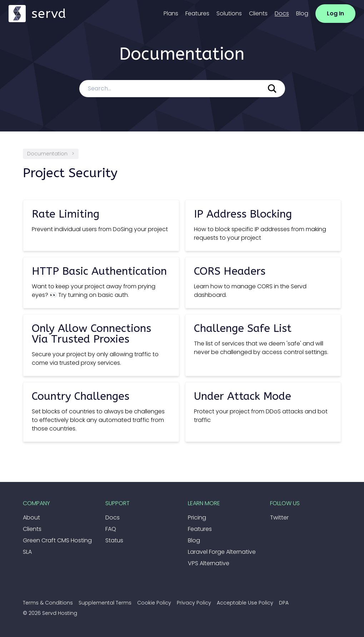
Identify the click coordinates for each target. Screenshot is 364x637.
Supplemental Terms (105, 603)
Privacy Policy (194, 603)
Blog (302, 13)
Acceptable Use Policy (245, 603)
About (31, 517)
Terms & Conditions (48, 603)
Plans (171, 13)
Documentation (47, 154)
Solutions (229, 13)
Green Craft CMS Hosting (57, 540)
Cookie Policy (154, 603)
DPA (284, 603)
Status (114, 540)
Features (197, 13)
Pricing (197, 517)
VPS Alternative (209, 563)
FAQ (111, 529)
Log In (335, 13)
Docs (282, 13)
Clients (258, 13)
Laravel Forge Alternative (222, 552)
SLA (27, 552)
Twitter (279, 517)
